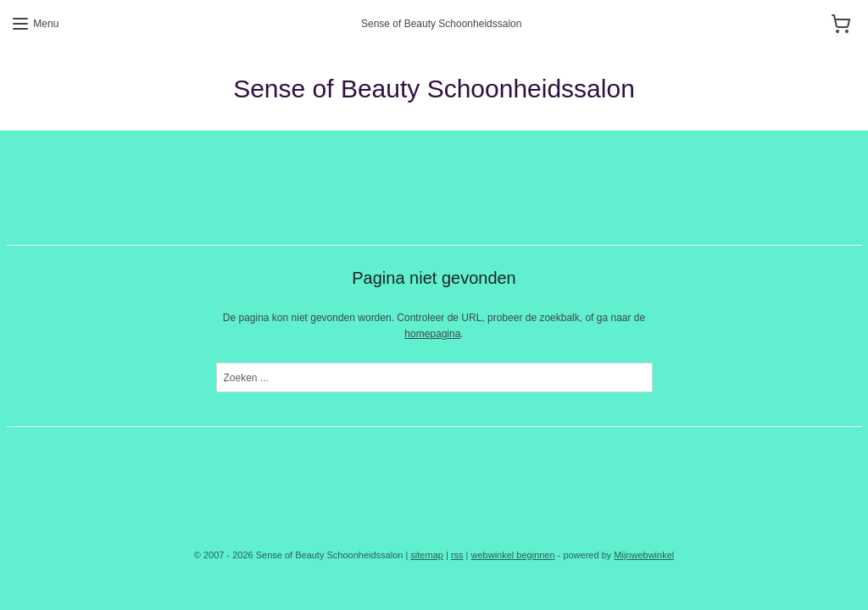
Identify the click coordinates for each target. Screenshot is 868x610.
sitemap (427, 555)
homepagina (432, 334)
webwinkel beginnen (513, 555)
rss (457, 555)
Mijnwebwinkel (644, 555)
